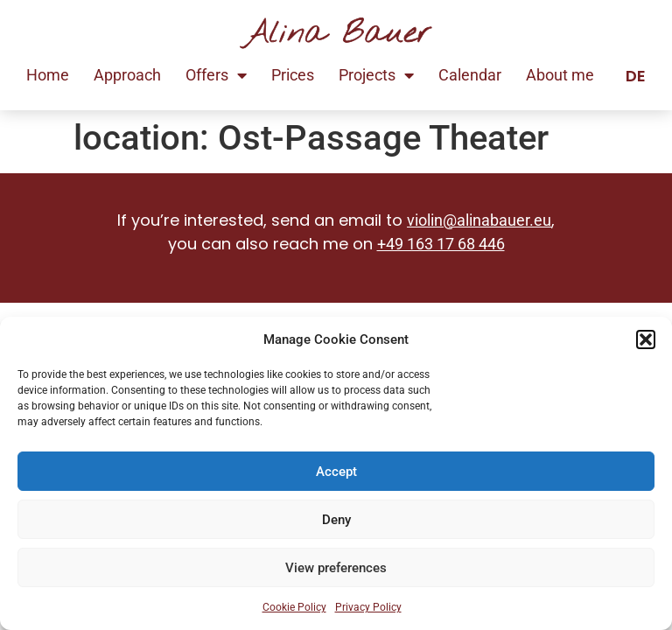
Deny (336, 520)
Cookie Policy (294, 607)
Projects (376, 75)
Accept (336, 472)
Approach (127, 75)
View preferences (336, 568)
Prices (293, 75)
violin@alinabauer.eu (479, 220)
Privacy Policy (368, 607)
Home (48, 75)
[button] (646, 339)
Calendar (470, 75)
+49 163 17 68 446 (441, 244)
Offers (216, 75)
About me (560, 75)
